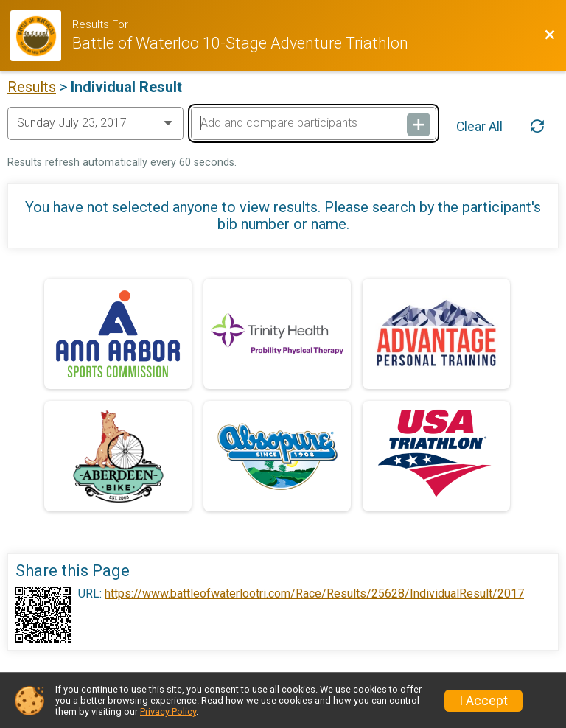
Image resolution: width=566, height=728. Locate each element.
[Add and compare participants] (313, 123)
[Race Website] (41, 36)
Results (32, 87)
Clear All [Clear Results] (479, 127)
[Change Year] (95, 123)
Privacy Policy (168, 711)
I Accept (483, 701)
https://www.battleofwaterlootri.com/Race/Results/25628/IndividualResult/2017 (314, 594)
